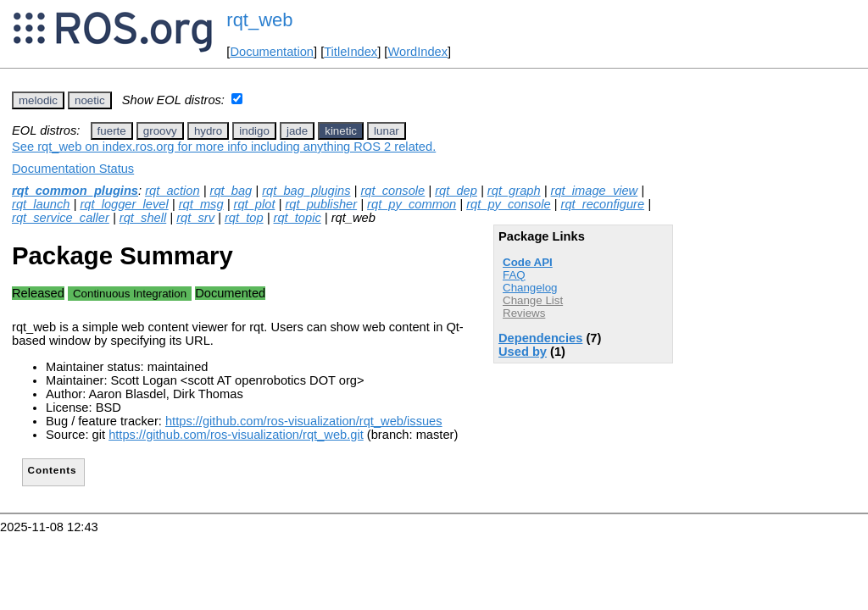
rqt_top (244, 218)
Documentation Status (73, 169)
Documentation (272, 52)
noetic (90, 100)
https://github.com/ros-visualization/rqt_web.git (236, 435)
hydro (208, 131)
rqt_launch (41, 204)
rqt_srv (195, 218)
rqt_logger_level (124, 204)
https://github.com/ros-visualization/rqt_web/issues (304, 421)
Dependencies (540, 338)
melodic (38, 100)
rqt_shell (143, 218)
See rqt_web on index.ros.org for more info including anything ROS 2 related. (224, 147)
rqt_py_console (508, 204)
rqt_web (259, 20)
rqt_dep (456, 191)
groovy (160, 131)
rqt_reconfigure (603, 204)
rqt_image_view (595, 191)
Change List (533, 300)
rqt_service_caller (61, 218)
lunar (387, 131)
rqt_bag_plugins (306, 191)
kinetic (341, 131)
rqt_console (392, 191)
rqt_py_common (412, 204)
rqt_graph (514, 191)
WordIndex (417, 52)
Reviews (524, 313)
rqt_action (172, 191)
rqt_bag (231, 191)
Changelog (530, 288)
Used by (523, 352)
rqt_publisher (321, 204)
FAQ (514, 275)
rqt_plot (255, 204)
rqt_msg (201, 204)
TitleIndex (351, 52)
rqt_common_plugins (75, 191)
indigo (254, 131)
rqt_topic (298, 218)
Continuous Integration (130, 294)
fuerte (112, 131)
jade (297, 131)
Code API (528, 262)
